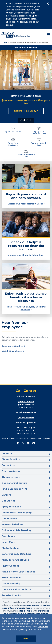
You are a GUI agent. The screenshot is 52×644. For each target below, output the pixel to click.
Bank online (26, 611)
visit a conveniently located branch (30, 614)
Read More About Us (12, 346)
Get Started (9, 501)
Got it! (25, 639)
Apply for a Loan (11, 507)
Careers (6, 495)
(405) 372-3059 (26, 402)
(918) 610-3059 (26, 407)
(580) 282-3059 (26, 404)
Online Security (11, 584)
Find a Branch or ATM (14, 489)
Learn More (8, 542)
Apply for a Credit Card (15, 560)
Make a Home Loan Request (18, 572)
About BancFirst (11, 459)
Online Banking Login (25, 48)
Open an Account (12, 471)
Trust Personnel (11, 578)
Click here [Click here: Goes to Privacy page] (43, 627)
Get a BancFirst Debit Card (17, 589)
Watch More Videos (12, 351)
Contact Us (8, 465)
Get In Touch (9, 519)
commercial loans (22, 608)
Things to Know (11, 477)
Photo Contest (10, 548)
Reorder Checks (11, 595)
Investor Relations (12, 524)
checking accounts (31, 605)
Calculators (8, 536)
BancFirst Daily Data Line (17, 554)
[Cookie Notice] (26, 629)
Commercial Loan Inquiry (17, 513)
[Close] (48, 4)
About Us (7, 453)
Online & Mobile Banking (16, 530)
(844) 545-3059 (26, 418)
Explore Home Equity (25, 111)
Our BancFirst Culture (15, 483)
